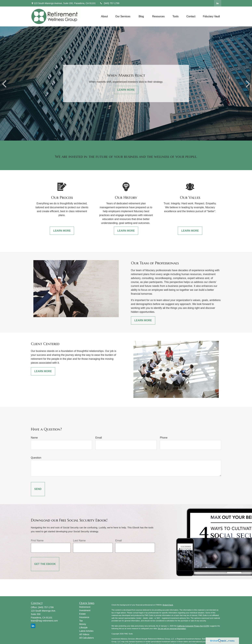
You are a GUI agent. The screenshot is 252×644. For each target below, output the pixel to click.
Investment (85, 610)
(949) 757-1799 (110, 3)
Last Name (79, 541)
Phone (164, 438)
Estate (82, 614)
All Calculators (86, 638)
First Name (37, 541)
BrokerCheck (168, 605)
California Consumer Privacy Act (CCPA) (193, 626)
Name (34, 438)
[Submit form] (38, 489)
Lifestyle (83, 628)
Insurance (84, 617)
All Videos (84, 634)
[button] (104, 16)
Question (36, 458)
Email (99, 438)
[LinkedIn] (218, 3)
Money (83, 624)
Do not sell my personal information (172, 629)
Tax (81, 621)
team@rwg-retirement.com (44, 621)
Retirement (85, 607)
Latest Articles (86, 631)
